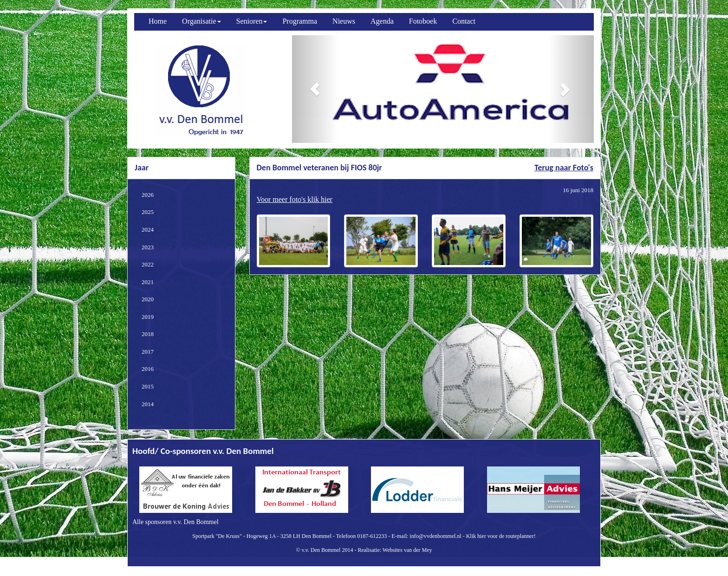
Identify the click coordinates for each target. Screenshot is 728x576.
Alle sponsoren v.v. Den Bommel (175, 522)
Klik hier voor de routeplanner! (501, 536)
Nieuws (344, 21)
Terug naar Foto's (564, 168)
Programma (300, 21)
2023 (148, 247)
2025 (148, 212)
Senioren (252, 21)
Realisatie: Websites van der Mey (395, 550)
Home (158, 21)
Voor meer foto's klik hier (295, 199)
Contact (464, 21)
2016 (148, 369)
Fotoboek (423, 21)
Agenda (382, 21)
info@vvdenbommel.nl (435, 536)
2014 (148, 404)
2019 (148, 317)
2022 (148, 264)
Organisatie (201, 21)
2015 (148, 386)
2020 (148, 299)
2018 (148, 334)
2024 (148, 230)
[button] (315, 89)
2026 (148, 195)
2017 (148, 352)
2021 (148, 282)
